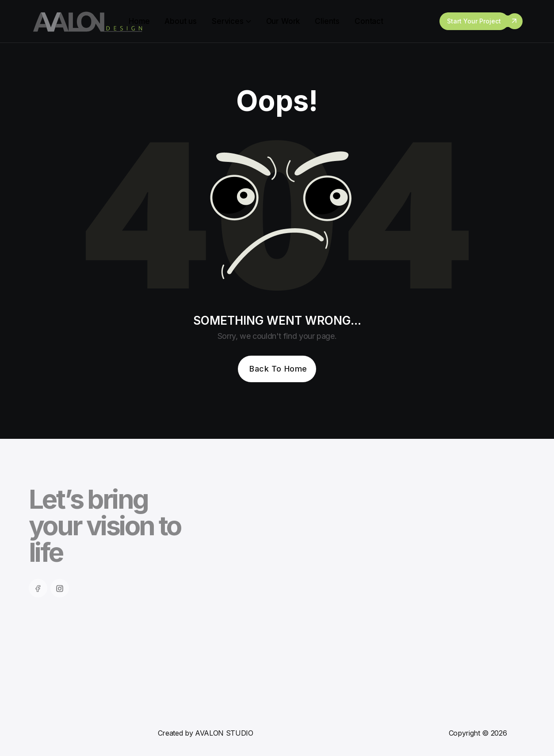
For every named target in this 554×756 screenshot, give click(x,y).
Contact (369, 21)
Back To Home (278, 369)
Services (228, 21)
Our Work (283, 21)
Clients (327, 21)
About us (181, 21)
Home (139, 21)
